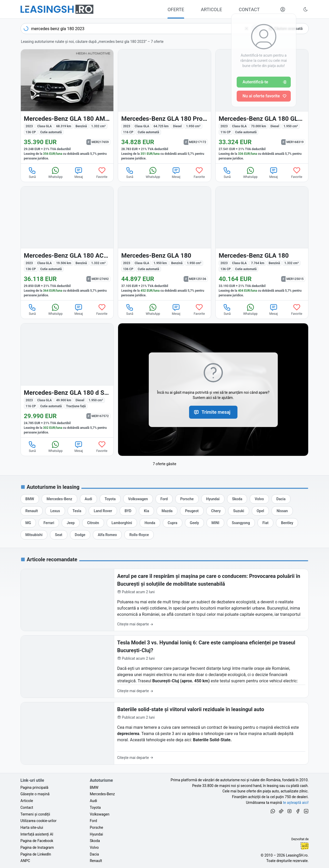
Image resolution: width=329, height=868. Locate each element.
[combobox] (141, 29)
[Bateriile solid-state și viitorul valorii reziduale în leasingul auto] (165, 733)
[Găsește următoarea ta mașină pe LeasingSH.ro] (57, 9)
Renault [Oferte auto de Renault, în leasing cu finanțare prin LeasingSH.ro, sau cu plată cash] (96, 861)
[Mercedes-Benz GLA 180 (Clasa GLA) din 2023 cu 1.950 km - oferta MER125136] (164, 243)
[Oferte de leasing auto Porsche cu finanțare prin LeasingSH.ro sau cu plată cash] (187, 499)
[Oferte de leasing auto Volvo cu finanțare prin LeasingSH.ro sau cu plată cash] (259, 499)
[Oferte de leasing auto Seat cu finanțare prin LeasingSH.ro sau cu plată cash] (59, 535)
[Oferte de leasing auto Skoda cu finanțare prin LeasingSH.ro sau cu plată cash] (237, 499)
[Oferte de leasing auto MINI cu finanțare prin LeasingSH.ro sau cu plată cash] (215, 523)
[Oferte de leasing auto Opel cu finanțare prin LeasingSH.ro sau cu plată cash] (260, 511)
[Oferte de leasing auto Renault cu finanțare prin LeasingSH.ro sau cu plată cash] (32, 511)
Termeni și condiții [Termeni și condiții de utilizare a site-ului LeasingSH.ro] (35, 814)
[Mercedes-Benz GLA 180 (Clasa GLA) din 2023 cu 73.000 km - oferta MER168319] (262, 106)
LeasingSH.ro (297, 855)
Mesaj (79, 172)
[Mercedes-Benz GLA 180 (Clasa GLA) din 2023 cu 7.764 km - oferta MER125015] (262, 243)
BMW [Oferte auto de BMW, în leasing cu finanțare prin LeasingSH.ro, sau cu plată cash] (94, 787)
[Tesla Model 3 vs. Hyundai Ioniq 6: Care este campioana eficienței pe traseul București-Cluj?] (165, 667)
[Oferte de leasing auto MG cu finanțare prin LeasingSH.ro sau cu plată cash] (28, 523)
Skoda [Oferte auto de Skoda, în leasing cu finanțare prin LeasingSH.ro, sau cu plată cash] (95, 841)
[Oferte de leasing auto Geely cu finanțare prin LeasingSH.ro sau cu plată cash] (194, 523)
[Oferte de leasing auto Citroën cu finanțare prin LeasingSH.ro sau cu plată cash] (93, 523)
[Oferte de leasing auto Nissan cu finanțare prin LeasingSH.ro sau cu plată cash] (282, 511)
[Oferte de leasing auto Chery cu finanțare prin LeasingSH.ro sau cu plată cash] (216, 511)
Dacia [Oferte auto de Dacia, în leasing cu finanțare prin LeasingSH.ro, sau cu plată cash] (94, 854)
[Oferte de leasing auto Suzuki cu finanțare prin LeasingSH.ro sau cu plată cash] (238, 511)
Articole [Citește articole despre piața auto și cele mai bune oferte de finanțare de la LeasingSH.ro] (27, 801)
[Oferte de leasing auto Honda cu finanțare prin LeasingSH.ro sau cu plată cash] (150, 523)
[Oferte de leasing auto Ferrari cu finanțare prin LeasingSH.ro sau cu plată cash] (49, 523)
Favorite (102, 172)
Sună (32, 172)
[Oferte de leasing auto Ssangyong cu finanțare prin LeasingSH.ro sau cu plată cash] (241, 523)
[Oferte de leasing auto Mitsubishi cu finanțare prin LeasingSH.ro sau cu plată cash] (34, 535)
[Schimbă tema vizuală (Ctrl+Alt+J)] (306, 9)
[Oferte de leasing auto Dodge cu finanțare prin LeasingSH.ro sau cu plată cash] (80, 535)
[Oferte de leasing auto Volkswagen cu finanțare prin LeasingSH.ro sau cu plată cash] (138, 499)
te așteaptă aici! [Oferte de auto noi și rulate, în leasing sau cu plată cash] (296, 803)
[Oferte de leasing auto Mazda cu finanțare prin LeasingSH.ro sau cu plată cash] (167, 511)
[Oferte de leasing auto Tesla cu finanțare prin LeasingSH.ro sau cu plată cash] (77, 511)
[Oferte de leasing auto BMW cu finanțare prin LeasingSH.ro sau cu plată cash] (30, 499)
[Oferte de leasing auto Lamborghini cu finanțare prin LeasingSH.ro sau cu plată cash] (122, 523)
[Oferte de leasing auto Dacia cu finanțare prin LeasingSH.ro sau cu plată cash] (281, 499)
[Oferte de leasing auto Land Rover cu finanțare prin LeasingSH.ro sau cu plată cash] (103, 511)
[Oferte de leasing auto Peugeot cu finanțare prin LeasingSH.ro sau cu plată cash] (192, 511)
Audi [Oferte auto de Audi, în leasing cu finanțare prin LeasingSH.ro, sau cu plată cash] (93, 801)
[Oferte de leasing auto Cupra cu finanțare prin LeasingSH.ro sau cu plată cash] (173, 523)
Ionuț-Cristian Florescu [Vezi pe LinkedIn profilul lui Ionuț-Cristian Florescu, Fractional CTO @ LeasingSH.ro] (305, 846)
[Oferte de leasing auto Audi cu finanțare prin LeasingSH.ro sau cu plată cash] (89, 499)
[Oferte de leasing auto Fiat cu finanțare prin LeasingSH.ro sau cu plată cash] (266, 523)
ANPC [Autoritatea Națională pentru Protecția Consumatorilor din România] (25, 861)
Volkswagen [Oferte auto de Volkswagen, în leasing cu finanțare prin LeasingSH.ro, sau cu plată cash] (99, 814)
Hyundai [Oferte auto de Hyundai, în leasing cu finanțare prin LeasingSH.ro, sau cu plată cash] (96, 834)
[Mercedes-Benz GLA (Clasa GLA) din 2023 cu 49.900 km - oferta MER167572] (67, 380)
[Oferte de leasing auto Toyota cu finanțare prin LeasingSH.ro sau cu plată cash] (110, 499)
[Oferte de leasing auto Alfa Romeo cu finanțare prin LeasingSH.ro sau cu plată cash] (107, 535)
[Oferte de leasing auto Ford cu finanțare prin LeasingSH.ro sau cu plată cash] (164, 499)
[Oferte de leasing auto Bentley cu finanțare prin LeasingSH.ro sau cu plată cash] (287, 523)
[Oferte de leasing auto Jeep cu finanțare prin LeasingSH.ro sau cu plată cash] (71, 523)
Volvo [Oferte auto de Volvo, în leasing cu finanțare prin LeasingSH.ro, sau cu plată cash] (94, 847)
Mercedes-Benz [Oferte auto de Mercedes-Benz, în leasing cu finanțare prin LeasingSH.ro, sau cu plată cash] (102, 794)
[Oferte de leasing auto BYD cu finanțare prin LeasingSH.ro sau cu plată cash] (128, 511)
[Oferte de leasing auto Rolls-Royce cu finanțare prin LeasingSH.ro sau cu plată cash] (139, 535)
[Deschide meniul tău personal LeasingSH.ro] (283, 9)
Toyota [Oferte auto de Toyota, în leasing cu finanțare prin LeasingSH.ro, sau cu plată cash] (95, 807)
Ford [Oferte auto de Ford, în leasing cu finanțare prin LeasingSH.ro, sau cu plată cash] (93, 821)
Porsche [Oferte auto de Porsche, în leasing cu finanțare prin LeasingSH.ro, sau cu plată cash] (96, 827)
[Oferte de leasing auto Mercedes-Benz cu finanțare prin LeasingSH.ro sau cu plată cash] (59, 499)
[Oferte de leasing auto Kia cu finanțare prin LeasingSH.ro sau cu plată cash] (146, 511)
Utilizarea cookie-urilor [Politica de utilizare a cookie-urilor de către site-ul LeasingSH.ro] (39, 821)
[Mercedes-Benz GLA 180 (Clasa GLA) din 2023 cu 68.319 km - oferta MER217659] (67, 106)
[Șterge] (247, 29)
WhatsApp (56, 172)
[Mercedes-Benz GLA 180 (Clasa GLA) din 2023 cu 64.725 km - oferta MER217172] (164, 106)
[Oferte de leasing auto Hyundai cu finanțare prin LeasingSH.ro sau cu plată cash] (213, 499)
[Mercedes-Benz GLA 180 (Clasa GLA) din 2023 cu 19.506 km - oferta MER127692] (67, 243)
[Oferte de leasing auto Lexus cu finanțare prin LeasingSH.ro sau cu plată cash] (55, 511)
